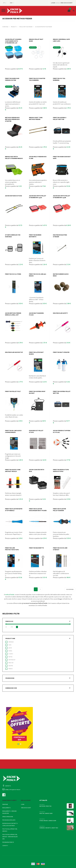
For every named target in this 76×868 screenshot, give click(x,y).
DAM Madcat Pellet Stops (38, 431)
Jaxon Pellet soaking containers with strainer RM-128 (13, 41)
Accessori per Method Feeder (43, 27)
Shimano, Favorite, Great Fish (48, 828)
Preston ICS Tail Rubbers (62, 78)
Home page (5, 27)
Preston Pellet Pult (12, 391)
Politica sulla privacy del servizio (10, 830)
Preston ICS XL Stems (12, 274)
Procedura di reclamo (9, 820)
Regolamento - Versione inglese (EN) (9, 812)
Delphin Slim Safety (60, 313)
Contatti (5, 846)
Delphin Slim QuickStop (13, 352)
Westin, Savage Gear (46, 813)
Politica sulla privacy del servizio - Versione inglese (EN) (10, 837)
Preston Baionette (36, 548)
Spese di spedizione (8, 817)
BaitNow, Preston (45, 806)
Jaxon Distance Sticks (13, 196)
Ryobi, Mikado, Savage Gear (47, 821)
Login (23, 804)
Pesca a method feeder (25, 27)
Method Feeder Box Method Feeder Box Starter (12, 119)
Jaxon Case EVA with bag (38, 470)
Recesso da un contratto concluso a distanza (10, 824)
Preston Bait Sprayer (61, 352)
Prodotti (14, 27)
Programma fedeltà (8, 842)
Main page (5, 804)
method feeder (11, 595)
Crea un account (26, 808)
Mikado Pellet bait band (38, 39)
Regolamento (6, 808)
